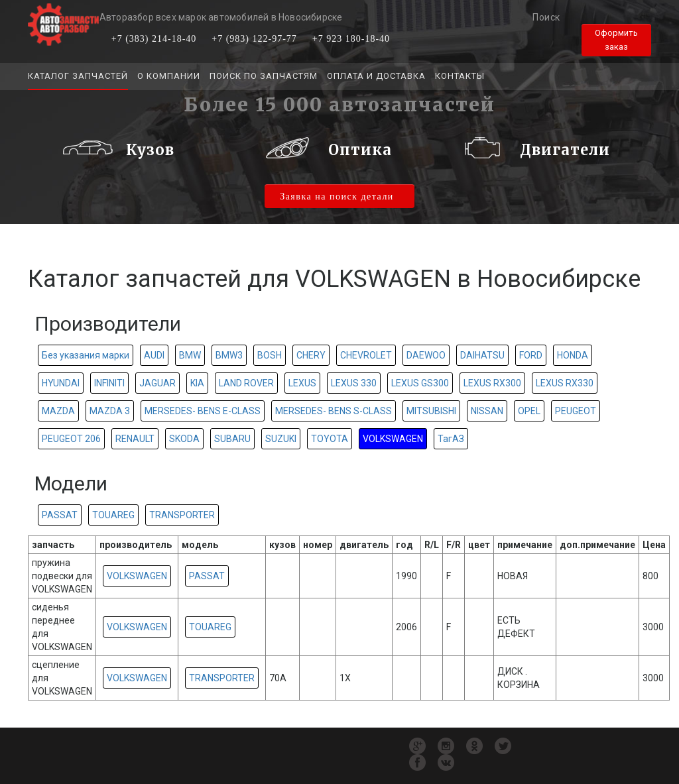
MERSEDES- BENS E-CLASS (203, 411)
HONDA (573, 355)
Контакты (460, 76)
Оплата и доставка (376, 76)
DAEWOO (426, 355)
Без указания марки (86, 355)
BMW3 (229, 355)
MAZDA (58, 411)
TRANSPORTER (182, 515)
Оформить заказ (616, 40)
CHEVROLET (366, 355)
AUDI (154, 355)
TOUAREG (113, 515)
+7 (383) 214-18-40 (154, 39)
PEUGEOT (576, 411)
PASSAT (60, 515)
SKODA (184, 439)
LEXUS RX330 (565, 383)
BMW (190, 355)
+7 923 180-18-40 (351, 39)
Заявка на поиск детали (337, 196)
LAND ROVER (246, 383)
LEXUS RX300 (492, 383)
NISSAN (487, 411)
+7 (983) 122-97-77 (254, 39)
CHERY (311, 355)
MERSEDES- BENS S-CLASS (334, 411)
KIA (197, 383)
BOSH (270, 355)
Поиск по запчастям (264, 76)
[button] (57, 153)
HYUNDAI (61, 383)
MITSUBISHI (431, 411)
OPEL (529, 411)
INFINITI (109, 383)
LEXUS (302, 383)
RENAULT (135, 439)
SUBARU (232, 439)
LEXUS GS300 (420, 383)
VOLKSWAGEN (393, 439)
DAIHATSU (482, 355)
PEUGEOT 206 (71, 439)
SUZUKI (281, 439)
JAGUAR (157, 383)
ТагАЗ (451, 439)
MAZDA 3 (110, 411)
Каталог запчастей (78, 76)
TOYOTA (330, 439)
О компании (169, 76)
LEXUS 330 (354, 383)
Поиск (546, 17)
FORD (531, 355)
